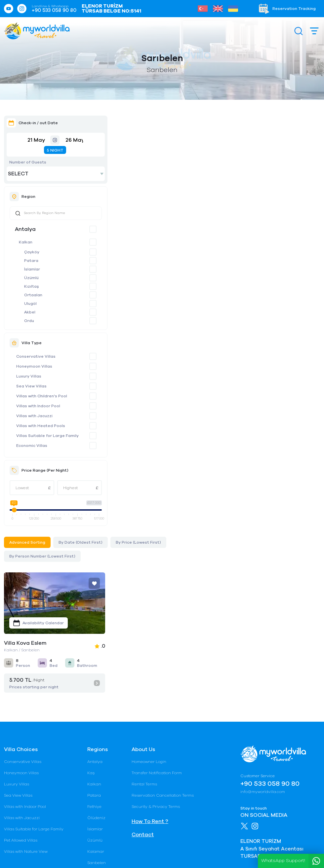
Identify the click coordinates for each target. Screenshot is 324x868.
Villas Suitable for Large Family (47, 436)
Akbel (30, 312)
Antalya (25, 229)
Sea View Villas (31, 386)
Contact (143, 655)
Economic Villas (32, 446)
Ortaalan (33, 295)
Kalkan (26, 242)
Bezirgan (96, 705)
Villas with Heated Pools (41, 426)
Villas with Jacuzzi (34, 416)
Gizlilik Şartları (97, 852)
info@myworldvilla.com (263, 612)
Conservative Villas (36, 356)
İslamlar (32, 269)
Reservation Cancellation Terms (163, 615)
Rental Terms (144, 604)
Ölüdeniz (96, 638)
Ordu (29, 321)
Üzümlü (31, 278)
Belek (93, 716)
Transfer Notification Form (157, 593)
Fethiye (94, 627)
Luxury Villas (29, 376)
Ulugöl (30, 304)
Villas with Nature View (26, 671)
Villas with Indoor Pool (38, 406)
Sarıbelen (97, 683)
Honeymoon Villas (34, 366)
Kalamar (96, 671)
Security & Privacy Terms (156, 627)
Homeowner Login (149, 582)
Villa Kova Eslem (133, 217)
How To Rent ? (150, 641)
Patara (31, 261)
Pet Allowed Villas (21, 660)
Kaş (91, 593)
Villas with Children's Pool (42, 396)
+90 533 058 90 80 (54, 10)
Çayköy (32, 252)
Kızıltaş (32, 286)
